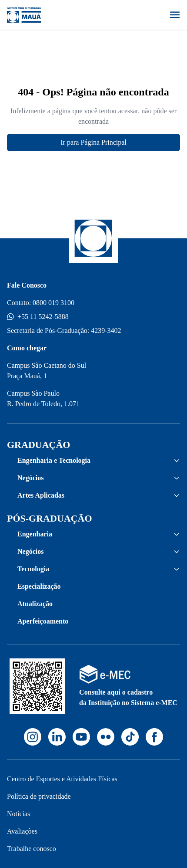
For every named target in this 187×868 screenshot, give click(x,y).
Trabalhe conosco (32, 849)
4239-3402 (106, 331)
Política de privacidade (39, 796)
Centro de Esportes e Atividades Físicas (62, 779)
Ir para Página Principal (93, 142)
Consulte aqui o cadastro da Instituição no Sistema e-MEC (128, 697)
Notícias (18, 814)
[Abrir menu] (175, 15)
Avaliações (22, 831)
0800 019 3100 (53, 303)
